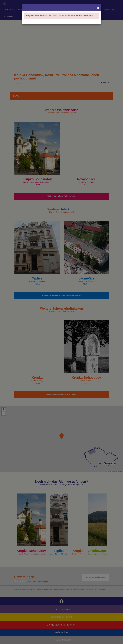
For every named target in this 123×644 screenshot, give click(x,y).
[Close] (98, 8)
